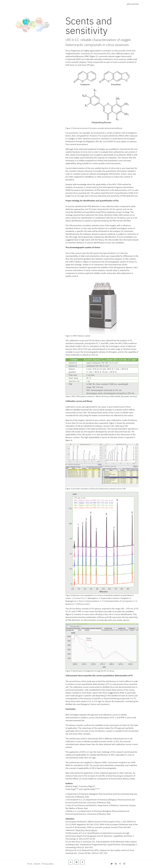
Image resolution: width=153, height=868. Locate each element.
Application (133, 4)
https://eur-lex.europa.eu (86, 830)
